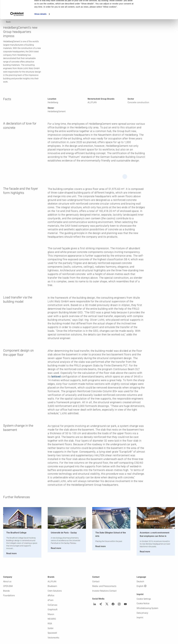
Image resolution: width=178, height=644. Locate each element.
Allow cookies (156, 6)
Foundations (9, 595)
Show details (40, 33)
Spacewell (52, 633)
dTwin (51, 600)
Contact (96, 582)
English (140, 586)
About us (7, 582)
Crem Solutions (55, 591)
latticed (56, 377)
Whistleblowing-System (147, 608)
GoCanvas (52, 605)
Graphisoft (53, 610)
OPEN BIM (8, 586)
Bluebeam (52, 586)
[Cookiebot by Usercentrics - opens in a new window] (17, 33)
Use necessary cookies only (156, 14)
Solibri (51, 628)
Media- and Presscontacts (104, 586)
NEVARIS (52, 619)
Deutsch (140, 582)
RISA (50, 624)
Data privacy (142, 613)
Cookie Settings (144, 599)
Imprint (140, 618)
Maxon (51, 614)
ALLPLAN (52, 582)
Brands (6, 591)
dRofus (51, 595)
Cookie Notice (143, 603)
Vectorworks (53, 638)
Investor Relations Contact (104, 591)
